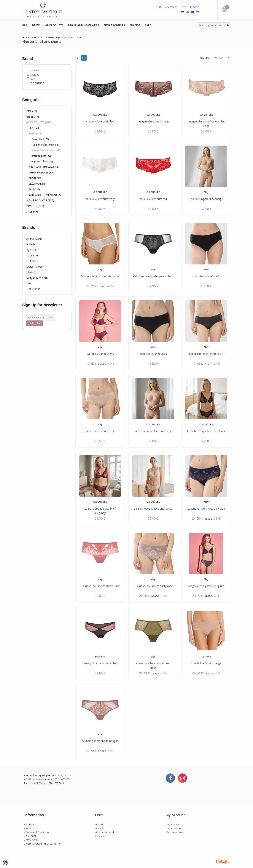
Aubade (31, 244)
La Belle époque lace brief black (206, 431)
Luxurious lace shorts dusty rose (153, 586)
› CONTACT (30, 836)
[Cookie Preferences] (5, 863)
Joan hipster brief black (153, 354)
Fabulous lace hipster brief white (100, 276)
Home (26, 38)
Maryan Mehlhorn (37, 278)
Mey (29, 283)
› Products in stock (105, 832)
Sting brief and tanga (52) (45, 145)
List (78, 58)
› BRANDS (29, 828)
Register (195, 7)
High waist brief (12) (42, 161)
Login (183, 7)
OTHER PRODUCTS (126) (42, 173)
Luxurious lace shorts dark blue (206, 509)
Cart (159, 7)
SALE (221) (34, 189)
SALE (148, 25)
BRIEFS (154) (35, 134)
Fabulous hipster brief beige (206, 199)
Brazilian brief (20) (41, 156)
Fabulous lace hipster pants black (153, 276)
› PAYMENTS (30, 840)
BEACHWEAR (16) (38, 184)
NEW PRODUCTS (114, 25)
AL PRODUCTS (54, 25)
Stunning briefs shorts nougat (100, 741)
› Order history (174, 828)
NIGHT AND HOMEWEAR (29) (44, 167)
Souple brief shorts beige (206, 663)
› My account (172, 825)
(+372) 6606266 (61, 779)
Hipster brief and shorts (69, 38)
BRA (25, 25)
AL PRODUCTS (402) (39, 122)
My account (171, 7)
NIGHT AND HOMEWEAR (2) (43, 195)
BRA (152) (34, 128)
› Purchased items (175, 832)
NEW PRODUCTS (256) (40, 200)
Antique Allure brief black (100, 121)
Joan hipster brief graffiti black (206, 354)
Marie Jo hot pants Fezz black (100, 663)
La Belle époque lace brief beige (153, 431)
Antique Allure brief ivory (100, 199)
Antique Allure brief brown (153, 121)
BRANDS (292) (35, 206)
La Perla (31, 261)
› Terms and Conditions (37, 832)
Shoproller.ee (222, 862)
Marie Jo (31, 272)
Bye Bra (31, 250)
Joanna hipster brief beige (100, 431)
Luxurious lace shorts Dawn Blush (100, 586)
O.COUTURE (100, 115)
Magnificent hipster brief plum (206, 586)
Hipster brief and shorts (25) (46, 150)
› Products (30, 825)
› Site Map (100, 836)
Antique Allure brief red (153, 199)
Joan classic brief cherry (100, 354)
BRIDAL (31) (35, 178)
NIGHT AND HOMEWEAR (84, 25)
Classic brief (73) (40, 139)
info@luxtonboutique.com (38, 779)
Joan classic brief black (206, 276)
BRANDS (135, 25)
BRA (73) (32, 111)
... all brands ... (34, 289)
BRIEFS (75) (33, 117)
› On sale (100, 828)
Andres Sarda (34, 239)
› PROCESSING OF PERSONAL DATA (42, 844)
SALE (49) (32, 212)
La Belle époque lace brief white (153, 509)
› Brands (99, 825)
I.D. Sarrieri (33, 255)
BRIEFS (36, 25)
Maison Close (34, 267)
